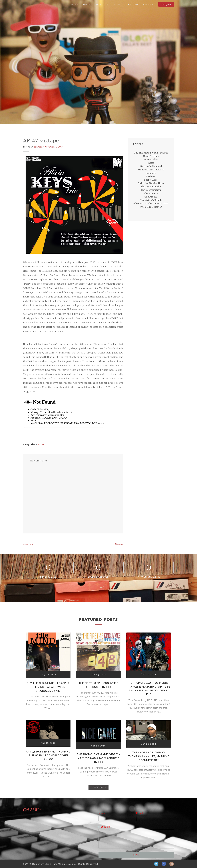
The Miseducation (151, 190)
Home (75, 4)
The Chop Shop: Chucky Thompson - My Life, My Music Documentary (149, 756)
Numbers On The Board (151, 170)
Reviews (148, 4)
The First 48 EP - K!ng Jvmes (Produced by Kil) (98, 685)
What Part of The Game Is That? (151, 204)
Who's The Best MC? (151, 207)
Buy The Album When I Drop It (151, 153)
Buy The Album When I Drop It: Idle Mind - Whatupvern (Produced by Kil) (48, 687)
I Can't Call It (151, 160)
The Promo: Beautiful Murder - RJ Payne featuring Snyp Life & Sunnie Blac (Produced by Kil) (149, 689)
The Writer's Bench (151, 200)
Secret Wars (151, 180)
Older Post (118, 544)
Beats (87, 4)
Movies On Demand (151, 166)
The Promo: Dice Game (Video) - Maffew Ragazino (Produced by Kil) (98, 758)
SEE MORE (98, 787)
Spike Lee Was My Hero (151, 183)
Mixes (117, 4)
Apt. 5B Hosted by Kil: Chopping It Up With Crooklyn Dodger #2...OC (48, 755)
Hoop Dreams (151, 156)
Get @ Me (166, 4)
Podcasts (102, 4)
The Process (151, 193)
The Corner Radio (151, 187)
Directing (132, 4)
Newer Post (28, 544)
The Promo (151, 197)
